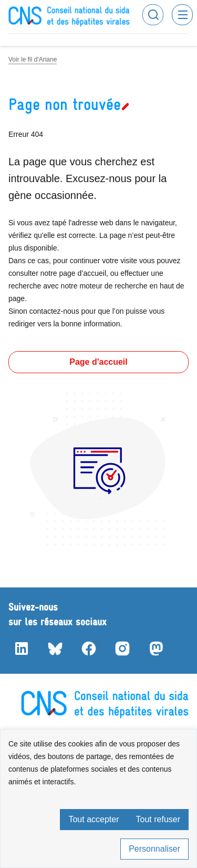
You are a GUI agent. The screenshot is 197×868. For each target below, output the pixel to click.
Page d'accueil (98, 362)
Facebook (88, 648)
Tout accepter (94, 819)
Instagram (122, 648)
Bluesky (55, 648)
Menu (182, 15)
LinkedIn (21, 648)
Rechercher (153, 15)
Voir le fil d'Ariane (33, 59)
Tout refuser (158, 819)
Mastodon (155, 648)
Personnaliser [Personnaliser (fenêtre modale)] (154, 849)
